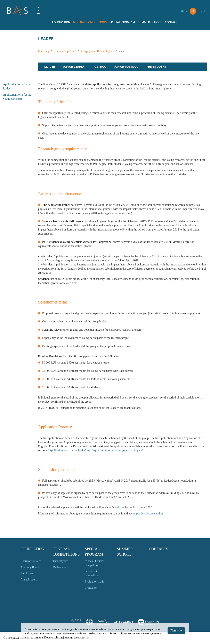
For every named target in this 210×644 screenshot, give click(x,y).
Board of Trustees (31, 561)
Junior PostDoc (126, 67)
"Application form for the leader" (67, 450)
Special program (122, 22)
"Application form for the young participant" (118, 450)
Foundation (61, 22)
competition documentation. (147, 514)
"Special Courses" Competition (95, 563)
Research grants (106, 51)
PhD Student (156, 67)
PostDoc (99, 67)
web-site (119, 507)
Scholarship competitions (92, 573)
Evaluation (91, 588)
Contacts (172, 22)
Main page (44, 51)
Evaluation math (94, 582)
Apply (184, 11)
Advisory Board (30, 567)
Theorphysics (87, 51)
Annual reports (29, 580)
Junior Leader (74, 67)
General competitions (90, 22)
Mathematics (60, 567)
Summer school (150, 22)
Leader (50, 67)
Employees (27, 573)
